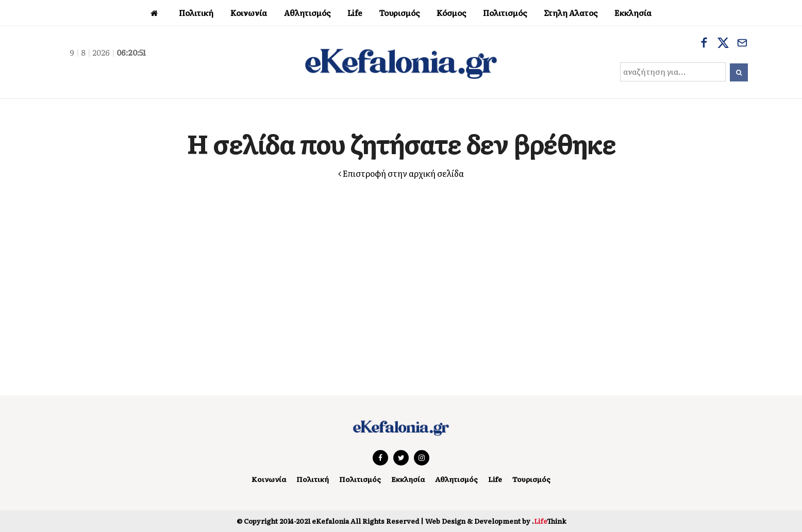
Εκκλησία (408, 479)
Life (500, 479)
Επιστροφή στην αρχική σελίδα (401, 173)
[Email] (742, 44)
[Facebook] (704, 44)
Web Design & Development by (496, 520)
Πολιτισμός (357, 479)
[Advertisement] (401, 277)
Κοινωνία (262, 479)
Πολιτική (307, 479)
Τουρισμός (538, 479)
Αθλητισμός (460, 479)
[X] (723, 44)
